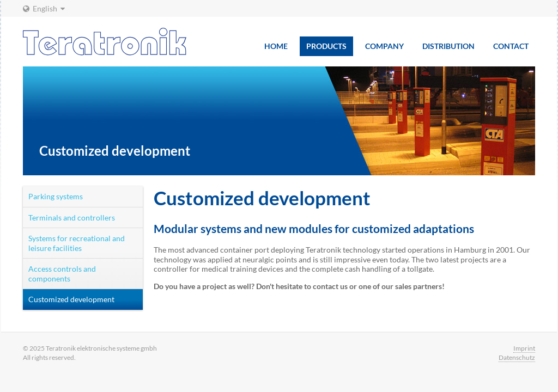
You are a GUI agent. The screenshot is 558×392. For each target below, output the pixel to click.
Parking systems (56, 196)
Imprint (524, 348)
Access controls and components (62, 274)
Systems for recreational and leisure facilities (77, 243)
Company (384, 46)
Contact (511, 46)
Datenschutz (517, 357)
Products (326, 46)
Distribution (448, 46)
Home (276, 46)
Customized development (71, 299)
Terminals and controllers (72, 218)
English (44, 8)
